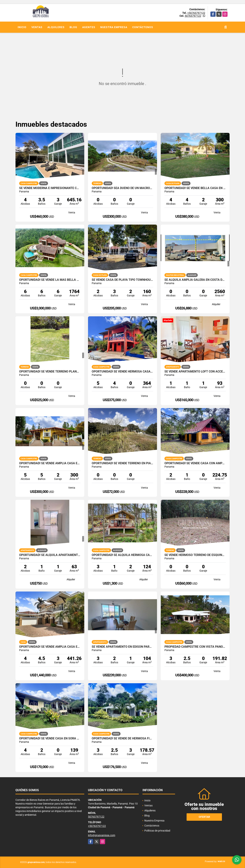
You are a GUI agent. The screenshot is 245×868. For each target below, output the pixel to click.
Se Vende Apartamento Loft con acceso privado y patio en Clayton (195, 372)
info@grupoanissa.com (102, 835)
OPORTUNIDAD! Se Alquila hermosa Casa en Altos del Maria (122, 555)
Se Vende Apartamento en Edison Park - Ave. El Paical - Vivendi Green (122, 647)
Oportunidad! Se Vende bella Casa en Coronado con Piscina (195, 188)
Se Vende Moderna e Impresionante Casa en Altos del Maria (50, 188)
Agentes (89, 27)
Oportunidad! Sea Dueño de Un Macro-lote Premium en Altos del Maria (122, 188)
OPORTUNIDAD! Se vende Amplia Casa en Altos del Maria (50, 463)
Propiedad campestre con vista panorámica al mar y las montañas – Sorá (195, 647)
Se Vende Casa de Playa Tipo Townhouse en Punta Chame (122, 280)
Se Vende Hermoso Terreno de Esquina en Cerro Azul (195, 555)
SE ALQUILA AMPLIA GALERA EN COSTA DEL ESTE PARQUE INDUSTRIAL (195, 280)
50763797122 (193, 16)
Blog (73, 27)
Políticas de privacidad (157, 831)
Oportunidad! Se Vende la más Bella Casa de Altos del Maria (50, 280)
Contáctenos (143, 27)
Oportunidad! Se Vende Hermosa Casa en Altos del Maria (122, 372)
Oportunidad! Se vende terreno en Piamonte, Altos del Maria (122, 463)
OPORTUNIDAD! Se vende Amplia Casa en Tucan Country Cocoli (50, 647)
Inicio (22, 27)
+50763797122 (196, 13)
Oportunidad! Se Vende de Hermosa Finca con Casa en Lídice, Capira (122, 738)
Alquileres (56, 27)
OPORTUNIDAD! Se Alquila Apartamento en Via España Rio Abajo (50, 555)
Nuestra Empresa (114, 27)
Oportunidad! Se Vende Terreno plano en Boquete (50, 372)
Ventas (37, 27)
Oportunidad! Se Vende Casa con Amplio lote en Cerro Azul (195, 463)
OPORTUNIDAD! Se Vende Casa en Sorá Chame (50, 738)
